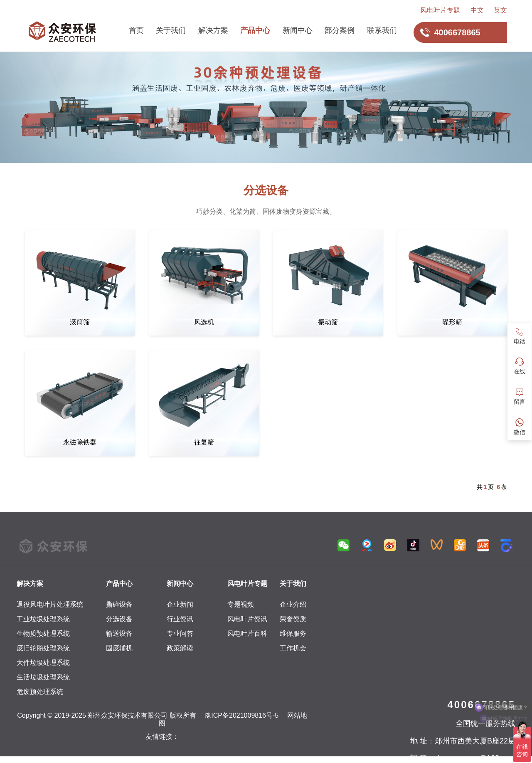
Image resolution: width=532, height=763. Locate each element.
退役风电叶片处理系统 (50, 604)
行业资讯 (180, 619)
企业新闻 (180, 604)
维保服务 (293, 633)
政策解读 (180, 648)
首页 (136, 30)
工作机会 (293, 648)
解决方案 (213, 30)
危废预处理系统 (40, 692)
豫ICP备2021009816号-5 (241, 715)
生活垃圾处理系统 (43, 677)
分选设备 (119, 619)
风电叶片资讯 (247, 619)
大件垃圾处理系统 (43, 663)
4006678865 (482, 705)
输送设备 (119, 633)
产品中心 (255, 30)
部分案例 (340, 30)
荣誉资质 (293, 619)
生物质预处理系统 (43, 633)
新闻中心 (298, 30)
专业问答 (180, 633)
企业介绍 (293, 604)
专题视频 (241, 604)
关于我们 (171, 30)
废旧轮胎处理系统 (43, 648)
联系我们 (382, 30)
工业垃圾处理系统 (43, 619)
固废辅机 (119, 648)
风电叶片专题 (440, 10)
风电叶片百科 (247, 633)
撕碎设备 (119, 604)
